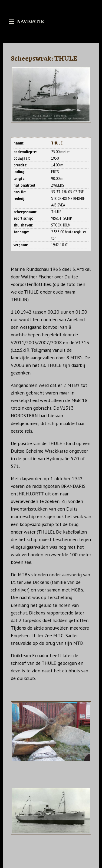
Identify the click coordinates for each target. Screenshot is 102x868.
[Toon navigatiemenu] (12, 22)
